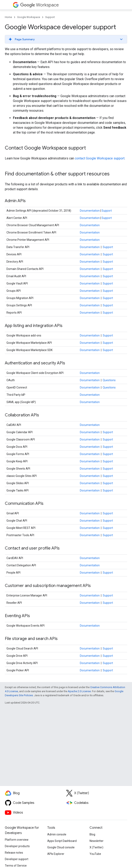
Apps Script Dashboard (62, 841)
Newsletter (97, 841)
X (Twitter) (96, 847)
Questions (109, 380)
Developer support (17, 859)
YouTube (95, 854)
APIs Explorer (56, 854)
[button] (66, 39)
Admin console (57, 834)
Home (8, 17)
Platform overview (17, 840)
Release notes (14, 853)
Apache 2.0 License (79, 691)
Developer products (17, 846)
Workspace (40, 5)
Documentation (90, 211)
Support (50, 17)
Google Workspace (29, 17)
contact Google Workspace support (100, 158)
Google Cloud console (61, 847)
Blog (92, 834)
